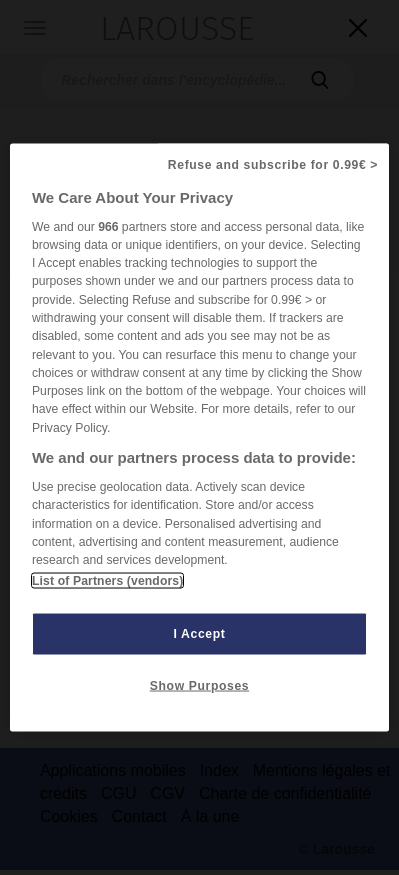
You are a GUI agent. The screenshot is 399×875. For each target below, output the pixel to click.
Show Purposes (199, 686)
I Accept (200, 634)
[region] (199, 437)
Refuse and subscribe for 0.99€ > (273, 164)
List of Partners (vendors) (107, 581)
